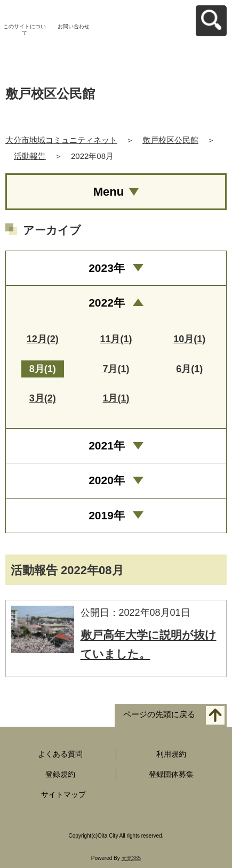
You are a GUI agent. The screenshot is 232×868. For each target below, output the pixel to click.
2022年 (107, 303)
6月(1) (189, 369)
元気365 (131, 858)
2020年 (107, 480)
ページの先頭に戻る (159, 715)
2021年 (107, 445)
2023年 (107, 268)
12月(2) (43, 339)
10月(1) (189, 339)
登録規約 (60, 774)
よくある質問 (60, 754)
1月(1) (116, 398)
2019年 (107, 515)
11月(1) (116, 339)
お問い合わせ (74, 26)
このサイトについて (25, 30)
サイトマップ (63, 794)
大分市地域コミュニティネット (61, 140)
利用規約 (171, 754)
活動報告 (30, 156)
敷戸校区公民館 (170, 140)
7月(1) (116, 369)
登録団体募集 (171, 774)
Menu (109, 192)
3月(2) (43, 398)
